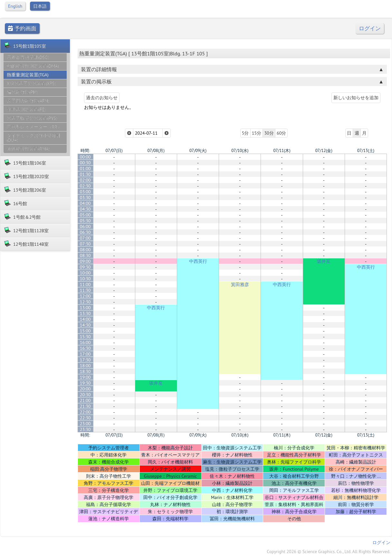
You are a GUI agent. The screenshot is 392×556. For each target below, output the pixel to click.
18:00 (85, 366)
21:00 (85, 400)
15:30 (85, 337)
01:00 (85, 168)
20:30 (85, 395)
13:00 (85, 308)
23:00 (85, 424)
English (15, 6)
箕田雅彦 (240, 284)
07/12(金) (324, 151)
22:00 (85, 412)
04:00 (85, 203)
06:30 (85, 232)
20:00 (85, 389)
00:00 (85, 157)
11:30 (85, 290)
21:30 (85, 406)
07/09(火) (198, 151)
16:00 (85, 342)
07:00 (85, 238)
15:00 (85, 331)
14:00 (85, 319)
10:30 (85, 279)
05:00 (85, 215)
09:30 (85, 267)
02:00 (85, 180)
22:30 (85, 418)
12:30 (85, 302)
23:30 (85, 429)
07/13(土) (366, 151)
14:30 (85, 325)
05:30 (85, 221)
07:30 (85, 244)
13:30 (85, 313)
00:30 (85, 163)
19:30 (85, 383)
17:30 (85, 360)
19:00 (85, 377)
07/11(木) (282, 151)
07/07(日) (114, 151)
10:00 (85, 273)
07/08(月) (156, 151)
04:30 (85, 209)
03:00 (85, 192)
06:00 (85, 226)
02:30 (85, 186)
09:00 (85, 261)
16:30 (85, 348)
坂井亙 (324, 261)
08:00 (85, 250)
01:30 (85, 174)
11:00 (85, 284)
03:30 (85, 197)
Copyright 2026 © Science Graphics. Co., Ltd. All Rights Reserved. (329, 551)
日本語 (40, 6)
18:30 (85, 371)
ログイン (370, 29)
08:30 (85, 255)
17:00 (85, 354)
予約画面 (22, 29)
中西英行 (198, 261)
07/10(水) (240, 151)
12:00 (85, 296)
